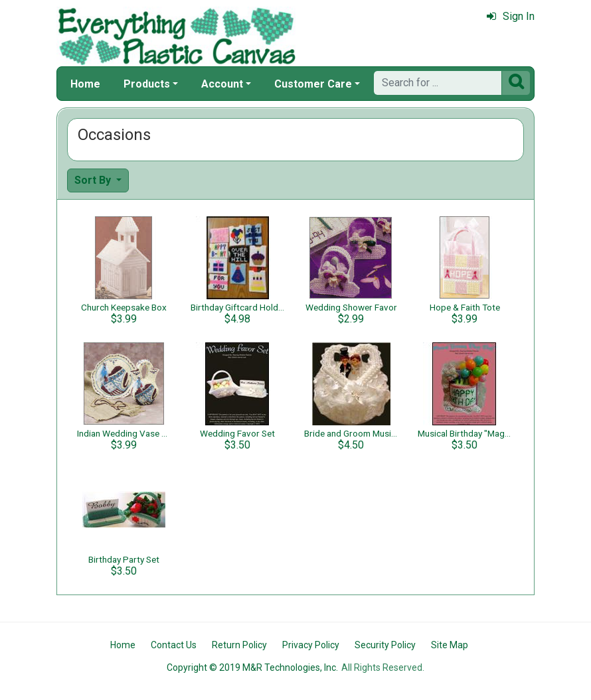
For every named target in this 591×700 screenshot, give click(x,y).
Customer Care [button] (313, 84)
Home (85, 84)
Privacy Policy (311, 645)
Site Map (450, 645)
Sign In (511, 16)
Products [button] (147, 84)
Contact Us (174, 645)
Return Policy (239, 645)
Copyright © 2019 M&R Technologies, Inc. (252, 667)
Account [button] (222, 84)
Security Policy (385, 645)
